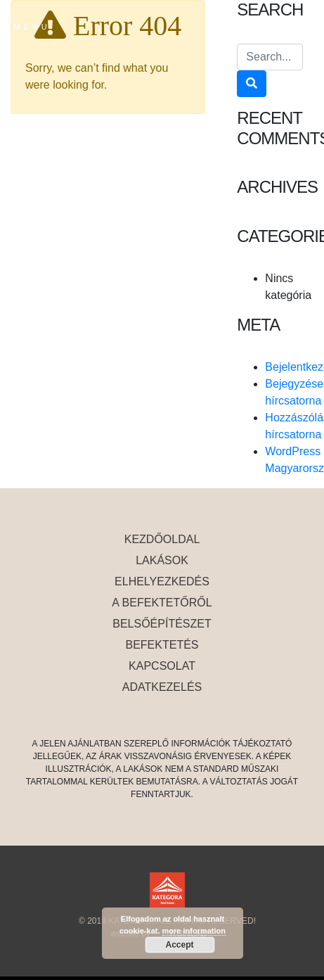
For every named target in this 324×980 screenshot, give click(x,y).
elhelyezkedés (162, 581)
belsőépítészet (162, 624)
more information (194, 931)
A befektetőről (162, 603)
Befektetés (162, 645)
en (300, 25)
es (278, 25)
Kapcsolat (162, 666)
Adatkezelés (162, 687)
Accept (179, 945)
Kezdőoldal (162, 539)
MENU (32, 27)
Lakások (162, 560)
